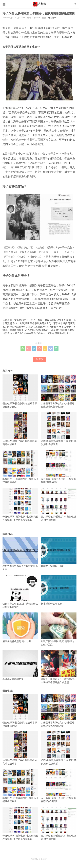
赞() (39, 359)
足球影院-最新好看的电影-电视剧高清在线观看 (20, 429)
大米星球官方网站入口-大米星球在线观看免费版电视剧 (59, 391)
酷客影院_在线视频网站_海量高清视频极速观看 (20, 467)
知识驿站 (7, 333)
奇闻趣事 (52, 18)
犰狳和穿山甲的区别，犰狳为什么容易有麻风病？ (20, 592)
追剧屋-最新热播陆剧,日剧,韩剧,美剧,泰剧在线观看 (59, 429)
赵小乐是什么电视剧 (59, 590)
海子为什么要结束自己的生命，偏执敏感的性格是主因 (43, 333)
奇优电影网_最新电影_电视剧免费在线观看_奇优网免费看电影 (20, 504)
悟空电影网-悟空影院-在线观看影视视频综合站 (20, 391)
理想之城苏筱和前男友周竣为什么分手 (20, 554)
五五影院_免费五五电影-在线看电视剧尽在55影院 (59, 467)
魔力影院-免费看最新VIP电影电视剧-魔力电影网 (59, 504)
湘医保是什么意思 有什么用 (20, 628)
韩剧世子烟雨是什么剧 (59, 552)
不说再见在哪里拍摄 (20, 665)
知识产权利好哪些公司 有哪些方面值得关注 (59, 629)
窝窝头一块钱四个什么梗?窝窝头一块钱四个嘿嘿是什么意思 (59, 667)
